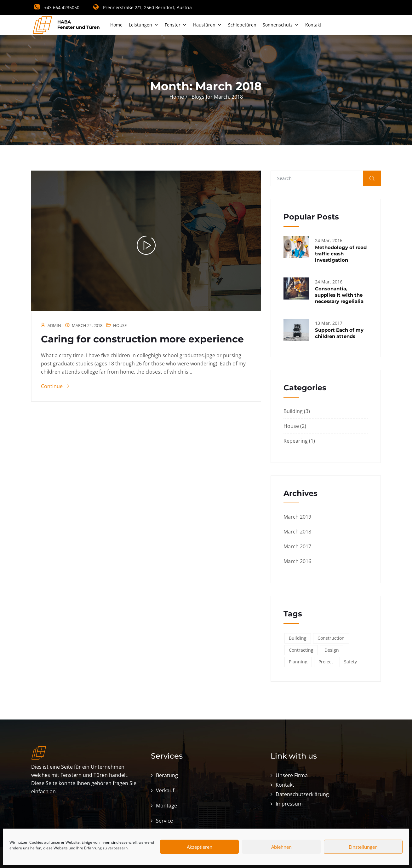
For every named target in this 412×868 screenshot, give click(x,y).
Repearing (296, 441)
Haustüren (207, 25)
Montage (166, 806)
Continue (55, 386)
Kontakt (313, 25)
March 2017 (297, 546)
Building (293, 411)
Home (116, 25)
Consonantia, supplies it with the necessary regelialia (339, 295)
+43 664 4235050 (57, 7)
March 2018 (297, 532)
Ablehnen (281, 847)
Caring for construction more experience (142, 339)
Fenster (176, 25)
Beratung (167, 775)
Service (164, 821)
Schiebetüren (242, 25)
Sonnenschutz (281, 25)
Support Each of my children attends (339, 333)
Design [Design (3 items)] (332, 650)
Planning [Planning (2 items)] (298, 662)
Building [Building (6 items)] (298, 638)
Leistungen (144, 25)
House (120, 325)
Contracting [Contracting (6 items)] (301, 650)
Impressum (289, 804)
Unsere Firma (292, 775)
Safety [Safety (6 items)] (350, 662)
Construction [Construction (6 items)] (331, 638)
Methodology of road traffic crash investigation (341, 254)
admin (54, 325)
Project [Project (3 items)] (326, 662)
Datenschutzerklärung (302, 794)
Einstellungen (363, 847)
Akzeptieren (200, 847)
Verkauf (165, 790)
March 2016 (297, 561)
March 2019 (297, 517)
